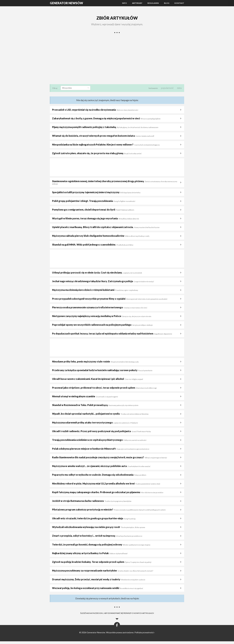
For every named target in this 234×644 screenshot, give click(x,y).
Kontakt (179, 3)
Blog (167, 3)
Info (124, 3)
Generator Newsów (66, 3)
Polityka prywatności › (145, 635)
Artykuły (137, 3)
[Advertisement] (117, 60)
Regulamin (153, 3)
